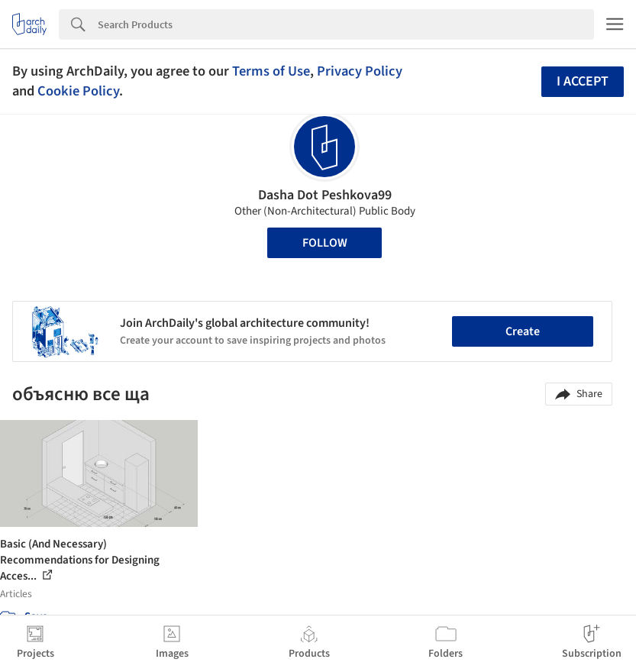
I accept (583, 81)
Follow (325, 243)
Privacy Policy (360, 71)
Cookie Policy (78, 91)
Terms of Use (271, 71)
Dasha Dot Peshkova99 (325, 195)
